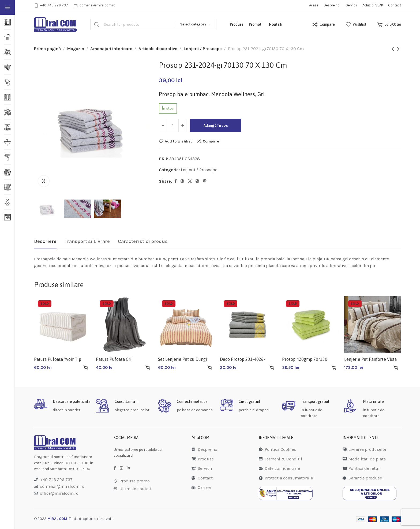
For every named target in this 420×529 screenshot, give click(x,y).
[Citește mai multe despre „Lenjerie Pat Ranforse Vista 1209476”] (396, 367)
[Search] (153, 24)
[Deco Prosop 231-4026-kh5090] (248, 325)
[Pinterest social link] (182, 181)
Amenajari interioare (111, 49)
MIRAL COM (57, 519)
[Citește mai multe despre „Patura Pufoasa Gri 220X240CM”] (148, 367)
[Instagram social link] (121, 468)
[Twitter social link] (190, 181)
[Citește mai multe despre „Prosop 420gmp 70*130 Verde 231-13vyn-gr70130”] (334, 367)
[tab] (45, 242)
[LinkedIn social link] (128, 468)
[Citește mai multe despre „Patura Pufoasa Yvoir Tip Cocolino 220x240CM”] (86, 367)
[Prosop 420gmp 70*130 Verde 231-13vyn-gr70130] (310, 325)
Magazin (76, 49)
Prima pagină (47, 49)
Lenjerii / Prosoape (203, 49)
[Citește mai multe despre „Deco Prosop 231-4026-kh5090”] (272, 367)
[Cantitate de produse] (173, 126)
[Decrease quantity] (163, 126)
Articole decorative (158, 49)
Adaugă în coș (216, 125)
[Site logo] (55, 25)
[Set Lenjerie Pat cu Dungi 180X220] (186, 325)
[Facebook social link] (176, 181)
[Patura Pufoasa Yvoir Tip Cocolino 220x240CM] (62, 325)
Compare (211, 141)
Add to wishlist (178, 141)
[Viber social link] (205, 181)
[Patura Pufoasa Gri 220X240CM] (124, 325)
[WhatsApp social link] (197, 181)
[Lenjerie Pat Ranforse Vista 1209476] (373, 325)
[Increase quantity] (182, 126)
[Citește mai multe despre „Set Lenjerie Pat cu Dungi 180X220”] (210, 367)
